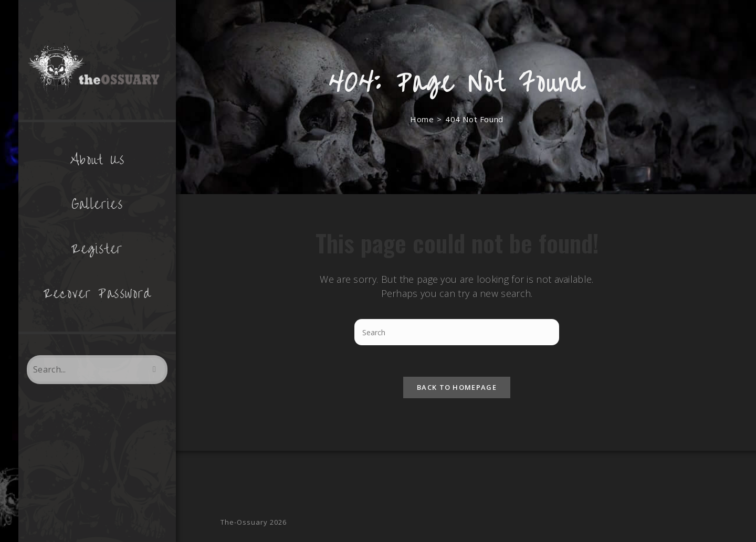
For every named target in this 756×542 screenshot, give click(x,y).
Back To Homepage (457, 387)
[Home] (422, 119)
